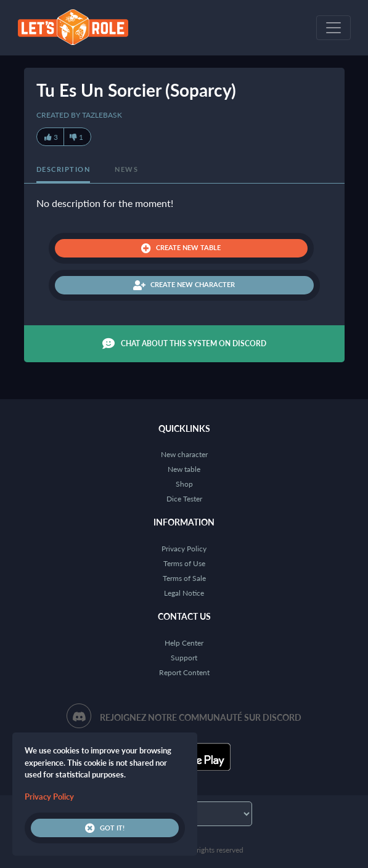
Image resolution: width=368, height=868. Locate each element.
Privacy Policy (184, 549)
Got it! (105, 828)
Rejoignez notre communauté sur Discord (201, 717)
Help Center (184, 643)
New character (184, 454)
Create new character (184, 285)
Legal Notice (184, 593)
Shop (184, 484)
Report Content (184, 672)
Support (184, 658)
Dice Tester (184, 499)
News (126, 169)
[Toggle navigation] (333, 28)
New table (184, 469)
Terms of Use (184, 563)
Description (63, 169)
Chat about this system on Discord (184, 344)
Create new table (181, 248)
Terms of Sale (184, 578)
